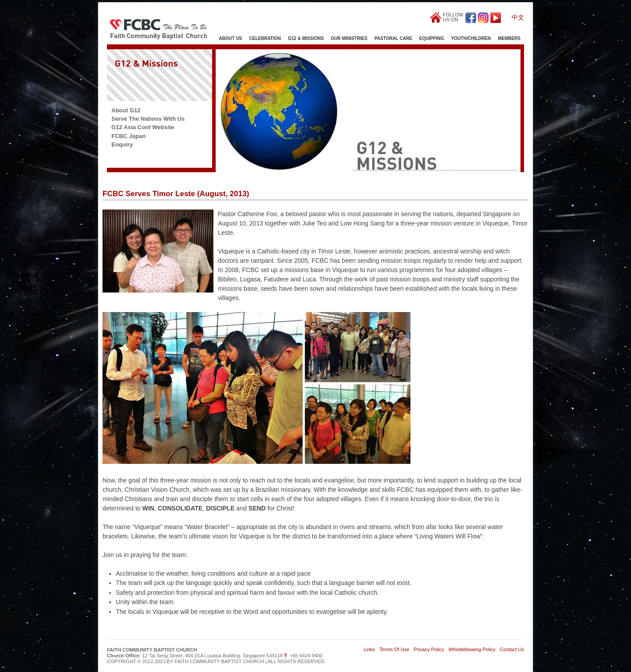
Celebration (265, 38)
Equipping (432, 38)
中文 (518, 17)
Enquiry (122, 144)
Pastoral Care (393, 38)
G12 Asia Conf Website (143, 127)
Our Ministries (349, 38)
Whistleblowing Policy (472, 649)
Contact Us (512, 649)
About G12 (126, 110)
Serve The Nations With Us (148, 119)
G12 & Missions (306, 38)
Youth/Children (471, 38)
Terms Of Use (394, 649)
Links (369, 649)
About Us (230, 38)
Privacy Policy (429, 649)
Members (509, 38)
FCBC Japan (128, 136)
